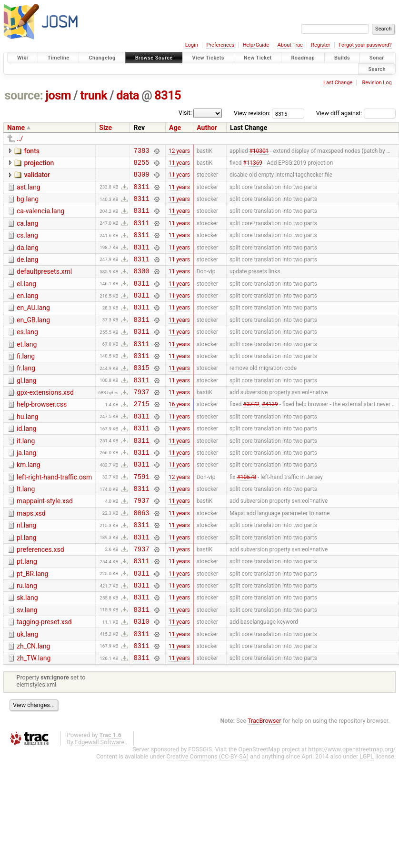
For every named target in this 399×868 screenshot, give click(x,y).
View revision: (252, 113)
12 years (179, 151)
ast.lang (29, 191)
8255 (141, 165)
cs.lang (27, 245)
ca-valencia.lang (40, 218)
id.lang (27, 461)
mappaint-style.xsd (45, 542)
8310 (141, 678)
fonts (32, 151)
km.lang (29, 502)
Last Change (338, 83)
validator (37, 178)
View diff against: (356, 113)
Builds (342, 58)
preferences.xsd (40, 597)
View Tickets (208, 58)
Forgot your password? (365, 45)
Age (175, 128)
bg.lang (28, 205)
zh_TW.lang (34, 718)
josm (58, 95)
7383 (141, 152)
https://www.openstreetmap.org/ (352, 811)
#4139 (270, 435)
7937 (141, 422)
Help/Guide (256, 45)
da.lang (28, 259)
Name (16, 128)
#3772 (251, 435)
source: (24, 95)
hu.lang (28, 448)
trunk (94, 95)
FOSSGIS (200, 811)
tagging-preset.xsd (44, 678)
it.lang (26, 475)
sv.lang (27, 664)
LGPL (367, 818)
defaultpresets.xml (44, 286)
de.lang (28, 272)
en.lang (27, 313)
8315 (168, 95)
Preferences (220, 45)
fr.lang (26, 394)
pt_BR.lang (32, 624)
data (128, 95)
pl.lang (27, 583)
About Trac (290, 45)
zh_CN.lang (33, 705)
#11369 (253, 165)
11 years (179, 165)
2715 (141, 435)
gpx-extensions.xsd (45, 421)
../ (20, 139)
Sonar (377, 58)
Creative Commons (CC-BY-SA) (208, 818)
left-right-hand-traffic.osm (54, 516)
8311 (141, 192)
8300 (141, 286)
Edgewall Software (100, 803)
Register (320, 45)
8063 (141, 557)
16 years (179, 435)
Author (207, 128)
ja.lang (26, 489)
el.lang (26, 299)
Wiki (23, 58)
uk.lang (27, 691)
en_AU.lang (33, 326)
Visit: (185, 113)
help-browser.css (42, 434)
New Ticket (258, 58)
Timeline (59, 58)
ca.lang (27, 232)
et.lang (27, 367)
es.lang (27, 353)
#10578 (246, 516)
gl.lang (27, 408)
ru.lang (27, 637)
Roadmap (303, 58)
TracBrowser (264, 782)
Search (377, 69)
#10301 (259, 151)
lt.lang (26, 529)
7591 (141, 516)
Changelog (102, 58)
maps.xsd (31, 556)
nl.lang (26, 569)
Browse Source (154, 58)
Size (105, 128)
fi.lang (26, 380)
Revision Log (377, 83)
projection (39, 164)
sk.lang (27, 650)
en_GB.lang (33, 340)
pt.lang (27, 610)
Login (192, 45)
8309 (141, 178)
